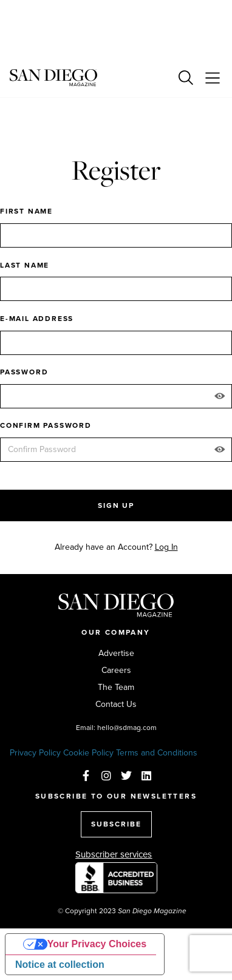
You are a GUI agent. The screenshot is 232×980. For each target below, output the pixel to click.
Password (24, 372)
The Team (116, 688)
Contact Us (116, 705)
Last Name (25, 265)
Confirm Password (46, 425)
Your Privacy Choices (97, 944)
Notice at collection (60, 965)
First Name (26, 211)
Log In (166, 547)
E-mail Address (37, 319)
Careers (116, 671)
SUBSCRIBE (116, 824)
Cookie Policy (88, 753)
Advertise (116, 654)
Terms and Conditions (157, 753)
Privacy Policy (35, 753)
